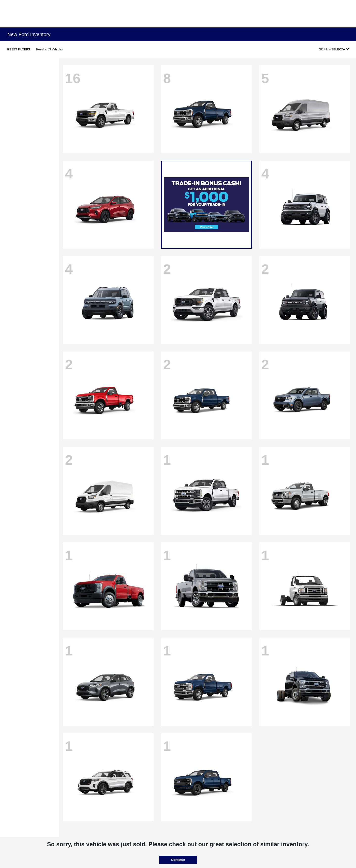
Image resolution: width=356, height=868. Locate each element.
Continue (178, 860)
